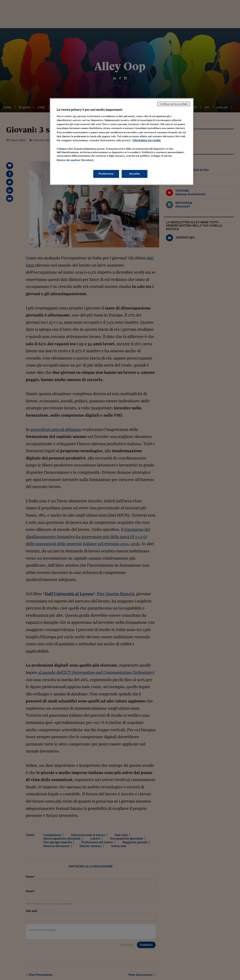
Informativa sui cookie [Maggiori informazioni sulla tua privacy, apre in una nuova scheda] (147, 140)
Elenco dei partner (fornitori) (75, 160)
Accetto (135, 174)
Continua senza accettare (174, 104)
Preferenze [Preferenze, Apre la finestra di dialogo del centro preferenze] (106, 174)
